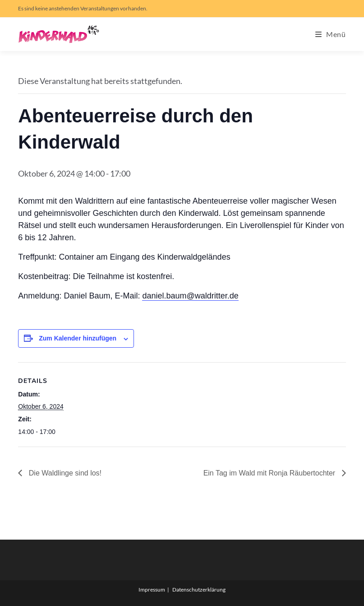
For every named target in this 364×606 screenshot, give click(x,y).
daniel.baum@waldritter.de (190, 296)
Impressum (152, 590)
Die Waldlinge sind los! (64, 473)
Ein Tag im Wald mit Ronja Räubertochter (270, 473)
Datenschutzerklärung (199, 590)
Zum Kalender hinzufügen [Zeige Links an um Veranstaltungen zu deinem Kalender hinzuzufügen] (78, 338)
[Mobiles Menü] (331, 34)
